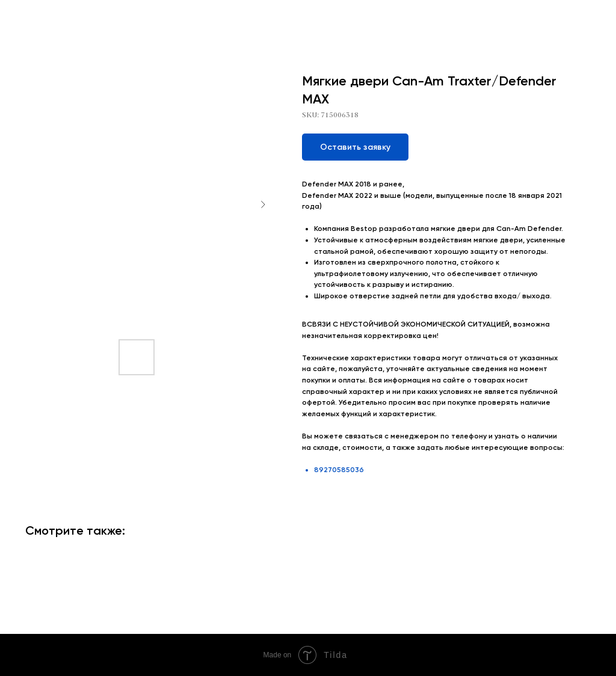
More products (44, 17)
